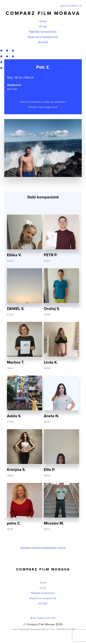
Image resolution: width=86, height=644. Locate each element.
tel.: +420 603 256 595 (63, 629)
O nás (43, 27)
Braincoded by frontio (43, 618)
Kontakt (43, 42)
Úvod (43, 21)
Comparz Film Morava (43, 13)
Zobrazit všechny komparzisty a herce (43, 548)
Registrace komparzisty (43, 37)
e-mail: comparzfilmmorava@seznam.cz (30, 629)
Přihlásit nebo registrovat (43, 107)
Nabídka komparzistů (43, 32)
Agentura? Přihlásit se (71, 6)
